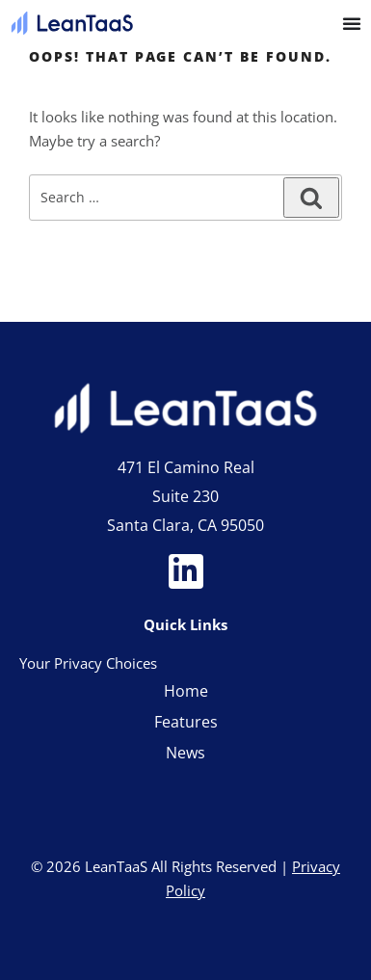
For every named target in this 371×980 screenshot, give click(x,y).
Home (186, 691)
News (185, 753)
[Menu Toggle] (352, 23)
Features (186, 722)
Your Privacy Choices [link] (88, 663)
